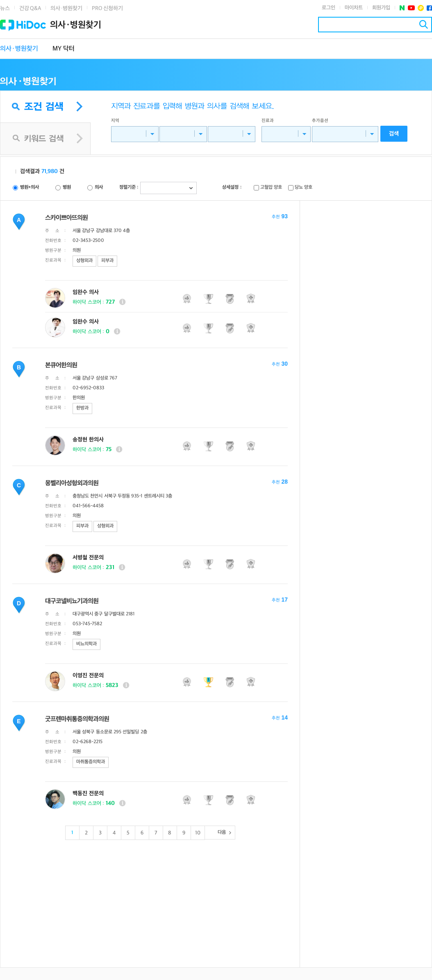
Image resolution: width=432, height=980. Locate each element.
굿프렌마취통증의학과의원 (77, 719)
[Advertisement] (150, 900)
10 (198, 833)
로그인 (329, 8)
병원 (67, 187)
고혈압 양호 (271, 187)
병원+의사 (30, 187)
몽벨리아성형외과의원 (72, 483)
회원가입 (381, 8)
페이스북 (429, 8)
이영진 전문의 (88, 676)
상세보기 (122, 302)
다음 (222, 832)
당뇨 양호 (304, 187)
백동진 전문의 (88, 793)
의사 (99, 187)
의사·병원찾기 (66, 8)
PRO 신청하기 (107, 8)
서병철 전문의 (88, 558)
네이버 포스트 (402, 8)
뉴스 (5, 8)
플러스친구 (421, 8)
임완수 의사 (86, 292)
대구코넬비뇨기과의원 (72, 601)
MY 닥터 (64, 49)
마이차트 (354, 8)
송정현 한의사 (88, 440)
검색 (424, 24)
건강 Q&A (30, 8)
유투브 (411, 8)
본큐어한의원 (61, 366)
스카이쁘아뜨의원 (66, 218)
